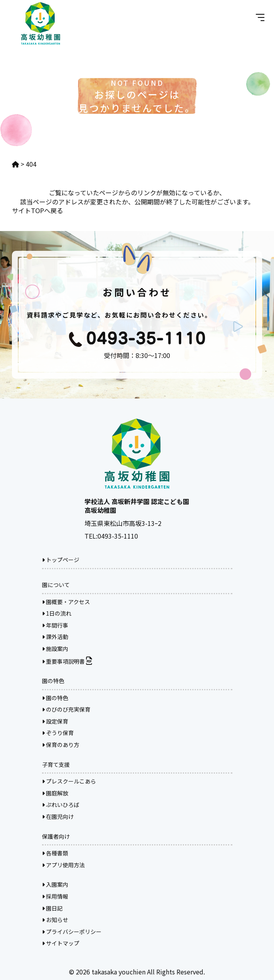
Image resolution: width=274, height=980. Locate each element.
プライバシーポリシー (72, 932)
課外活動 (55, 637)
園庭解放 (55, 793)
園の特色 (55, 698)
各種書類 (55, 853)
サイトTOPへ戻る (37, 210)
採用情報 (55, 896)
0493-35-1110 (118, 536)
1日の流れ (57, 613)
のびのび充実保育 (66, 709)
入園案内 (55, 884)
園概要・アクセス (66, 602)
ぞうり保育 (58, 733)
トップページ (61, 560)
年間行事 (55, 625)
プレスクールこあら (69, 781)
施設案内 (55, 649)
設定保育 (55, 721)
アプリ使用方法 (63, 865)
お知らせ (55, 920)
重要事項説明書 (67, 661)
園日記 (52, 908)
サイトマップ (61, 943)
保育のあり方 (61, 745)
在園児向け (58, 816)
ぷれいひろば (61, 805)
